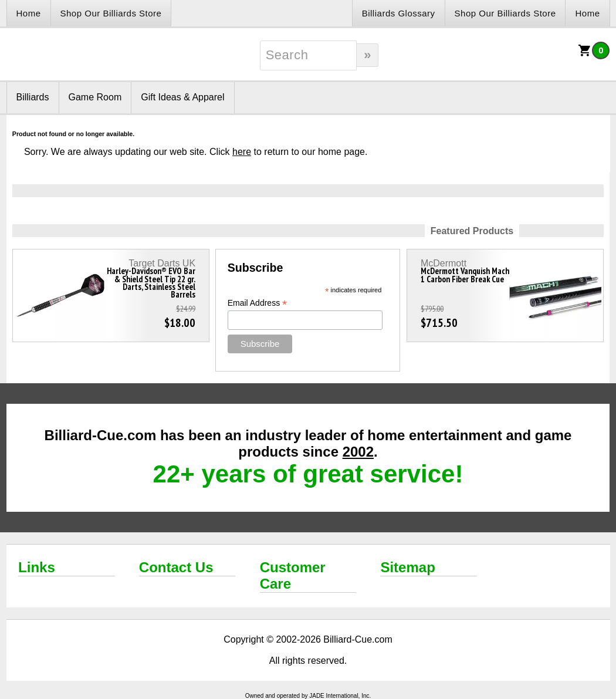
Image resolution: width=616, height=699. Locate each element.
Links (37, 567)
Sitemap (407, 567)
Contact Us (176, 567)
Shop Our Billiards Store (111, 13)
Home (29, 13)
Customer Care (293, 575)
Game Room (95, 97)
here (242, 152)
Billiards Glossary (399, 13)
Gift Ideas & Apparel (182, 97)
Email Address (258, 303)
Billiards (33, 97)
